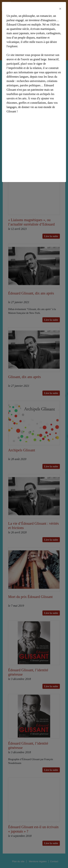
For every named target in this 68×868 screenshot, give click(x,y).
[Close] (60, 9)
